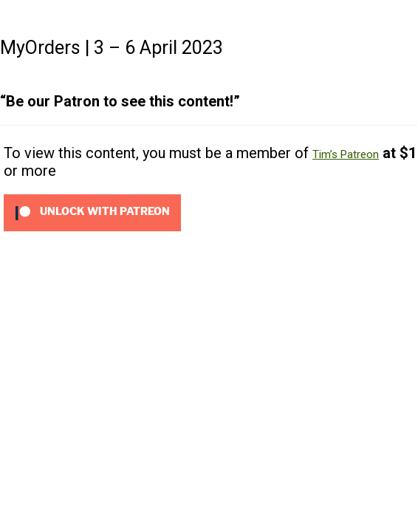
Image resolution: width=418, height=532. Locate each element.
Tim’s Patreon (346, 154)
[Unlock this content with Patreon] (92, 212)
